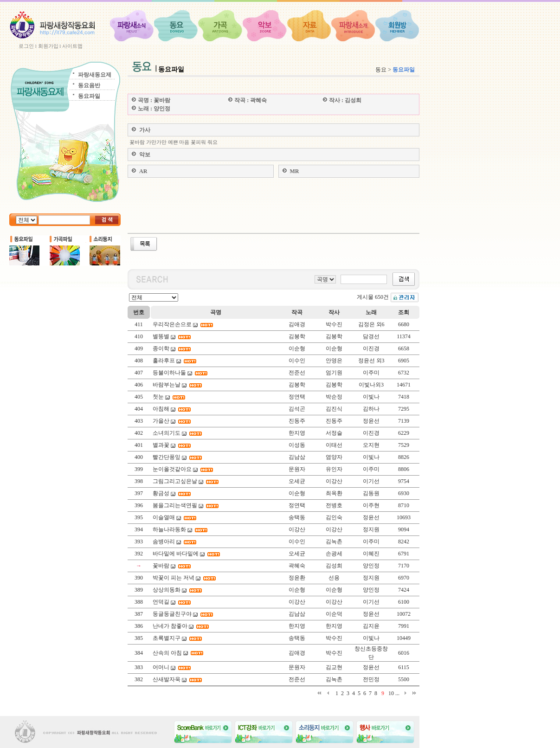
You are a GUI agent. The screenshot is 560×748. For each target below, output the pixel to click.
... (397, 693)
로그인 (26, 46)
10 (391, 693)
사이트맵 (72, 46)
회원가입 (48, 46)
